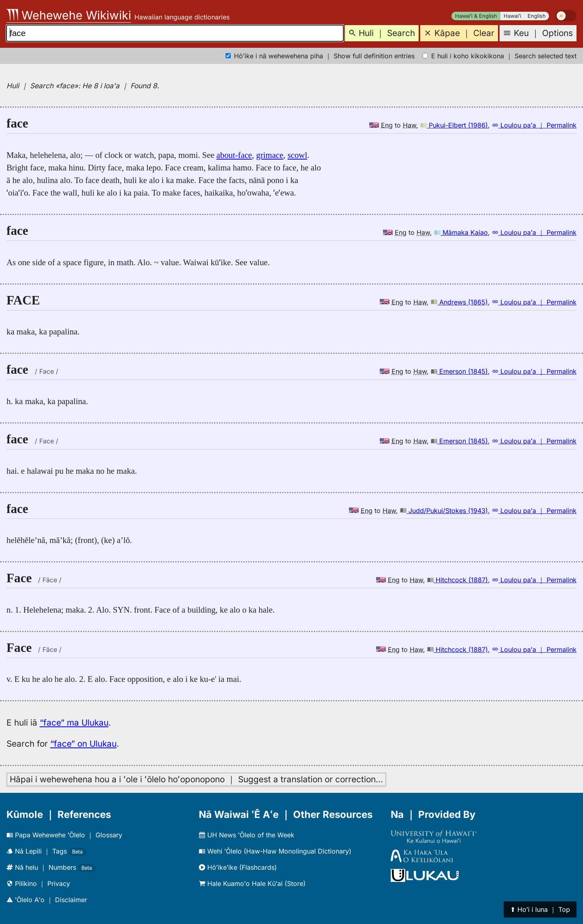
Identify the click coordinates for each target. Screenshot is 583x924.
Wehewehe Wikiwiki (69, 15)
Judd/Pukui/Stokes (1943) (444, 511)
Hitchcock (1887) (457, 580)
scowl (297, 155)
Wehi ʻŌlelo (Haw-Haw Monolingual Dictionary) (275, 851)
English (537, 16)
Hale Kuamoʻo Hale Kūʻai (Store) (252, 884)
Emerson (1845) (459, 371)
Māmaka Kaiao (461, 232)
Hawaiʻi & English (476, 16)
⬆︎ (540, 909)
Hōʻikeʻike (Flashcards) (238, 867)
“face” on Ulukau (83, 744)
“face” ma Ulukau (74, 723)
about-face (234, 155)
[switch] (566, 16)
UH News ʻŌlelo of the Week (247, 835)
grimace (270, 155)
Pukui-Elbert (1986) (454, 125)
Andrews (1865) (459, 302)
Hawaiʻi (512, 16)
